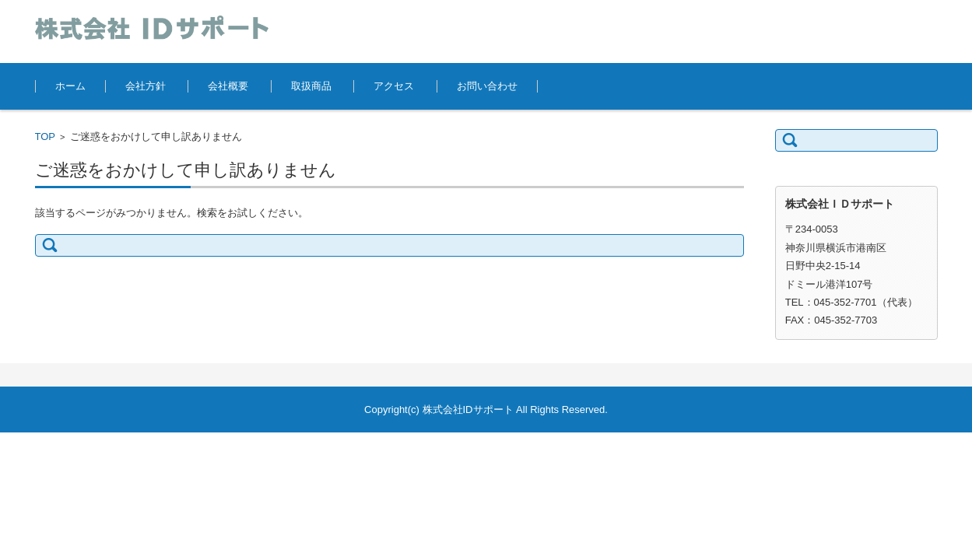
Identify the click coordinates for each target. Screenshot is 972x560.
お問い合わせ (487, 86)
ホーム (70, 86)
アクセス (394, 86)
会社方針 (146, 86)
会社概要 (228, 86)
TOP (46, 136)
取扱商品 (311, 86)
